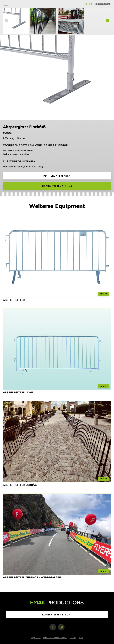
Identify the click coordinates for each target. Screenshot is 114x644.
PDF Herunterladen (57, 176)
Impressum (36, 638)
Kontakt (73, 638)
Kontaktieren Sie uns (57, 186)
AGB (81, 638)
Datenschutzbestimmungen (55, 638)
